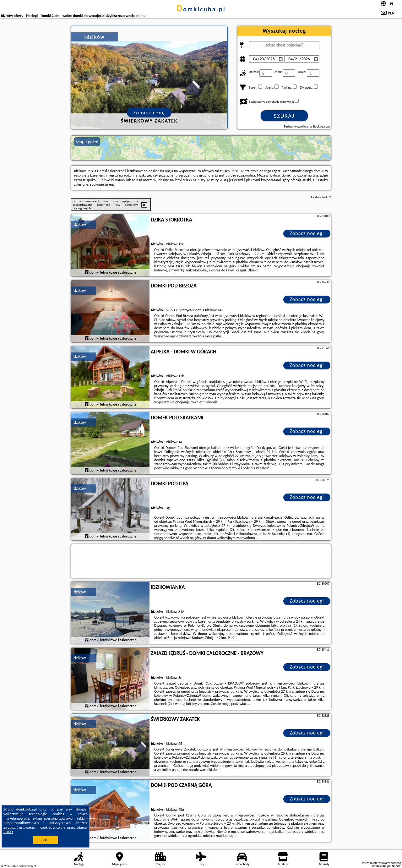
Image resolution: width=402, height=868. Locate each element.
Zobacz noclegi (307, 233)
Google (81, 809)
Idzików (79, 224)
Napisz (396, 866)
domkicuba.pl (201, 9)
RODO (8, 832)
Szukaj (284, 116)
